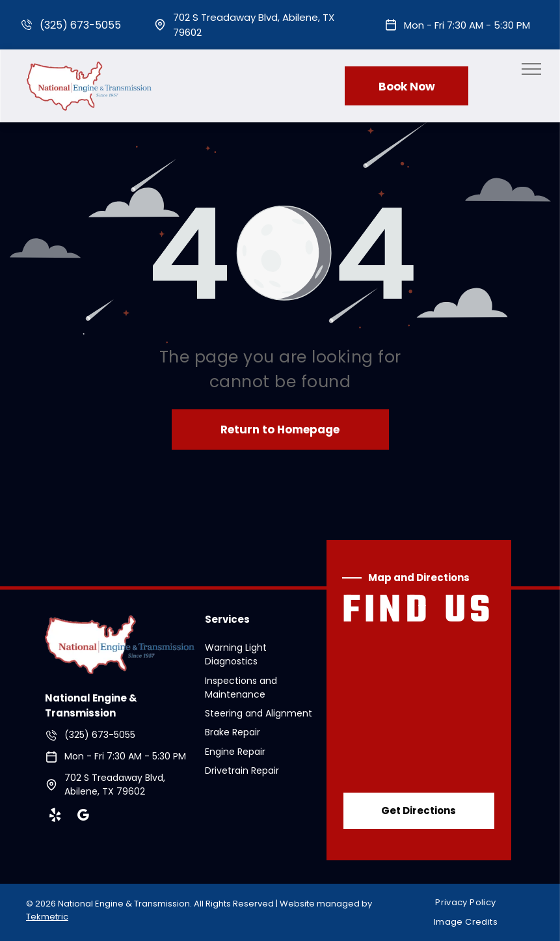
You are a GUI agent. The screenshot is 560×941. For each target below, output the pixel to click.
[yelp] (55, 817)
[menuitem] (470, 903)
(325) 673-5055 (80, 25)
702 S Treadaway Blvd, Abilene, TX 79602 (115, 784)
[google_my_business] (83, 817)
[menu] (531, 69)
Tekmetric (47, 917)
